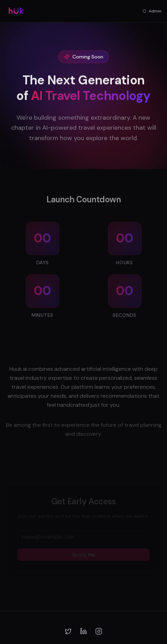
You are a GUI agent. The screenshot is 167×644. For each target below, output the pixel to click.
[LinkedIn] (83, 631)
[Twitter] (68, 631)
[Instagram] (99, 631)
